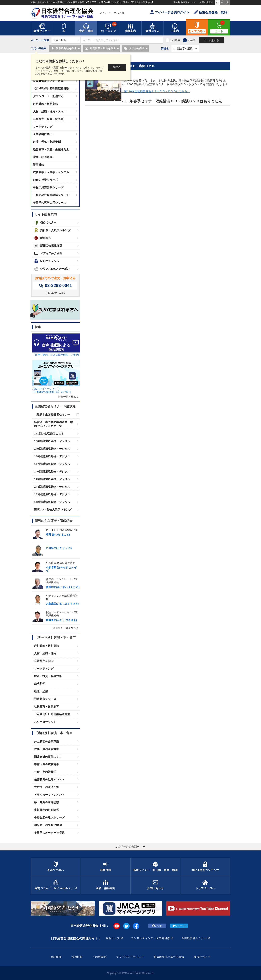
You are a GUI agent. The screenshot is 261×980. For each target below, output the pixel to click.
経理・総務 (41, 691)
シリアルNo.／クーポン (52, 269)
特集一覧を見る (69, 397)
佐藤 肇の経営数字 (47, 749)
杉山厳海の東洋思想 (47, 802)
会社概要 (56, 957)
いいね (157, 926)
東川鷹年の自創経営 (47, 810)
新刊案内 (43, 238)
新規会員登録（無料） (212, 12)
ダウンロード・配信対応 (48, 96)
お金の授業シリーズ (45, 180)
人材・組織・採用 (45, 653)
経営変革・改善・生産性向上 (51, 149)
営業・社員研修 (43, 157)
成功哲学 (40, 684)
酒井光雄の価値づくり (48, 757)
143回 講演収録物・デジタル (52, 494)
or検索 (192, 40)
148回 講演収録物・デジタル (52, 456)
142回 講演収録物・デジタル (52, 502)
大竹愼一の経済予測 (47, 787)
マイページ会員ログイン (170, 12)
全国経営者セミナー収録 (48, 81)
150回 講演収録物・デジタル (52, 441)
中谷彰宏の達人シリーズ (49, 817)
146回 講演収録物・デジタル (52, 471)
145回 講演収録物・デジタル (52, 479)
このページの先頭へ (130, 846)
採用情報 (77, 957)
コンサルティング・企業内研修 (150, 938)
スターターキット (45, 722)
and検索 (175, 40)
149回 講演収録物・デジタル (52, 449)
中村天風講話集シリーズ (48, 187)
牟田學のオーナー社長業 (49, 833)
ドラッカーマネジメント (49, 795)
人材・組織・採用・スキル (50, 111)
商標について (202, 957)
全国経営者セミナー (194, 938)
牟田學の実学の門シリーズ (50, 203)
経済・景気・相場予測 (47, 142)
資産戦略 (39, 165)
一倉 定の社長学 (45, 772)
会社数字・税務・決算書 (48, 119)
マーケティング (43, 127)
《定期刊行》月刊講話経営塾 (51, 89)
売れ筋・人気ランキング (52, 230)
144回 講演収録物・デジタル (52, 487)
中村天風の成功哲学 (47, 764)
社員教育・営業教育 (47, 707)
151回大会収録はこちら (49, 433)
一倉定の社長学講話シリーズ (51, 195)
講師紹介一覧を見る (66, 628)
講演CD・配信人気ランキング (53, 509)
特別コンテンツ (47, 261)
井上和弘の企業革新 (47, 741)
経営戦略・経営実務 (45, 104)
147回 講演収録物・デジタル (52, 464)
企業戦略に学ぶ (43, 134)
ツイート (179, 926)
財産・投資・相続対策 (48, 676)
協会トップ (113, 938)
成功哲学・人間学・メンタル (51, 172)
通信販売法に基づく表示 (169, 957)
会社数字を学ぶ (44, 661)
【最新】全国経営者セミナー (52, 414)
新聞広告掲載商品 (48, 246)
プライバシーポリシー (130, 957)
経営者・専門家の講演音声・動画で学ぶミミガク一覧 (53, 424)
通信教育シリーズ (45, 699)
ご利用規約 (99, 957)
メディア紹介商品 (48, 253)
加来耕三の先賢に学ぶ (48, 825)
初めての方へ (45, 223)
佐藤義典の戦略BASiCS (49, 779)
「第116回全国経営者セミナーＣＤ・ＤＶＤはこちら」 (156, 91)
